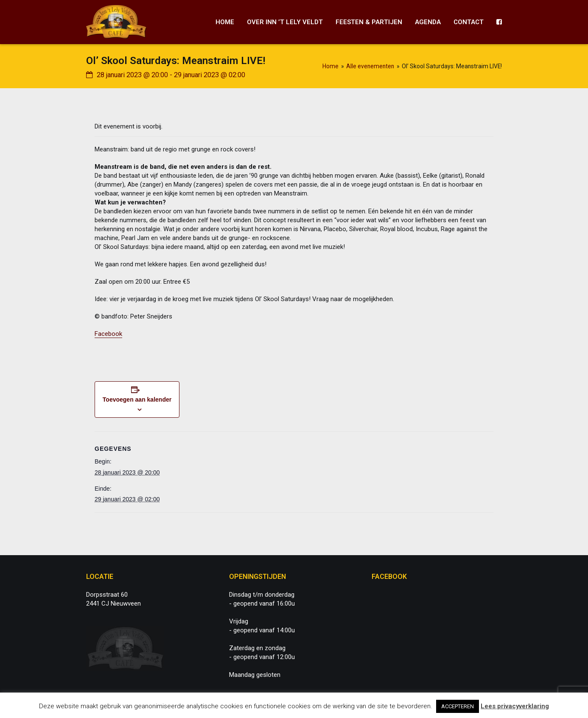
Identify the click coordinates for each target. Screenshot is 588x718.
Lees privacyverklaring (515, 706)
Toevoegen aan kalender (137, 400)
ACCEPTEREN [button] (458, 706)
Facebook (108, 334)
